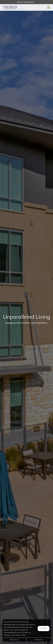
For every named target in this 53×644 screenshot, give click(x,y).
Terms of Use (14, 640)
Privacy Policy (39, 640)
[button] (26, 2)
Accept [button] (44, 628)
